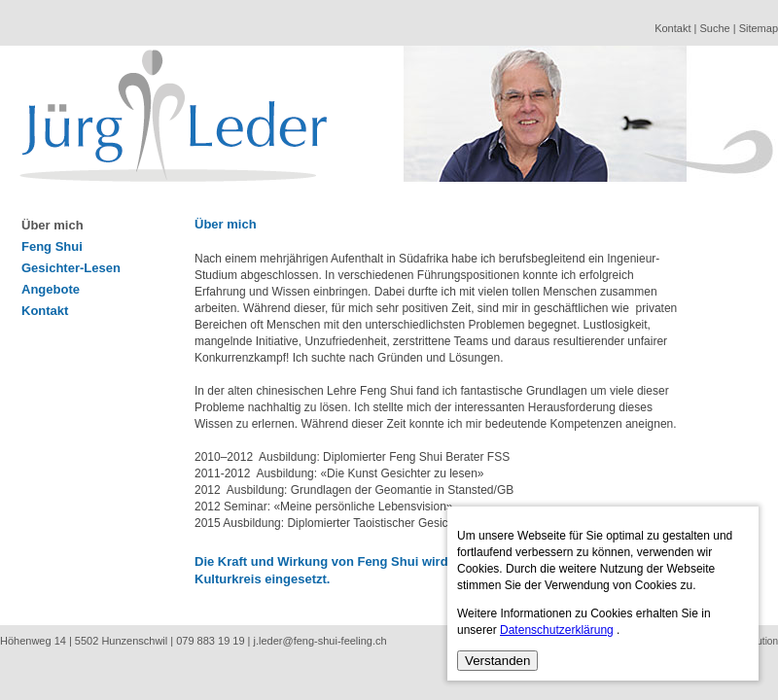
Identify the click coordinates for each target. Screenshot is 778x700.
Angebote (51, 289)
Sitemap (759, 28)
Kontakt (672, 28)
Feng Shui (52, 246)
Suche (714, 28)
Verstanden (497, 661)
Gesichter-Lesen (71, 268)
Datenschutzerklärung (557, 630)
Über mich (53, 225)
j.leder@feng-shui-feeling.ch (320, 641)
